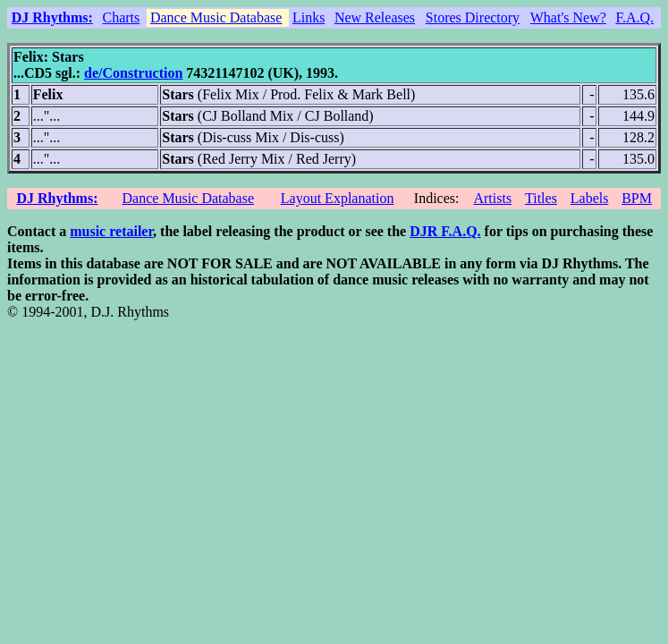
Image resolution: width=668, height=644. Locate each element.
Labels (590, 198)
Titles (541, 198)
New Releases (375, 17)
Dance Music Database (216, 17)
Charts (121, 17)
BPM (637, 198)
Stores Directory (473, 17)
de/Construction (133, 73)
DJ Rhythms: (52, 17)
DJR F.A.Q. (445, 231)
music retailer (111, 231)
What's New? (568, 17)
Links (309, 17)
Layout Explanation (338, 198)
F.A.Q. (634, 17)
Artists (492, 198)
